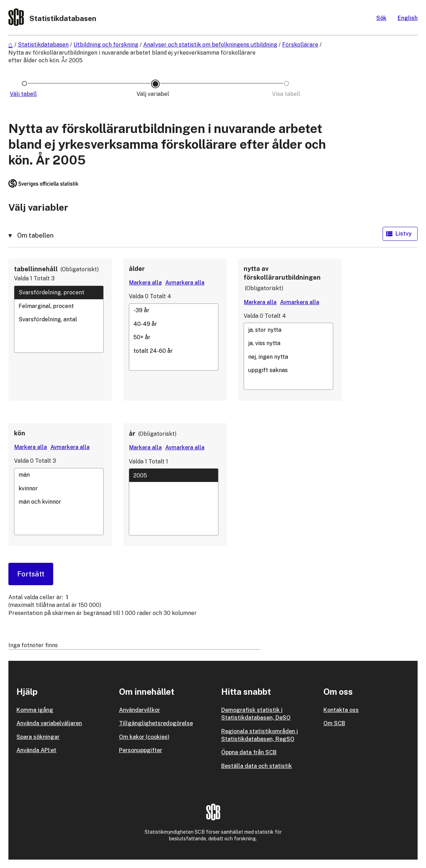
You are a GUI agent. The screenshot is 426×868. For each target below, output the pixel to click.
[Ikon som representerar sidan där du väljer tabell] (24, 94)
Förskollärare (300, 45)
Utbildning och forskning (106, 45)
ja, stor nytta (288, 330)
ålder (137, 269)
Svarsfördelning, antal (59, 319)
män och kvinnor (59, 502)
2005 (174, 475)
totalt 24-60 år (174, 351)
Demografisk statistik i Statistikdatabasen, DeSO (256, 714)
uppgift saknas (288, 370)
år (132, 433)
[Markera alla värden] (145, 283)
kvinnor (59, 488)
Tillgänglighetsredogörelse (156, 723)
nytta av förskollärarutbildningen (282, 273)
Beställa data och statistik (257, 766)
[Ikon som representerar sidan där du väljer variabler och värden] (155, 94)
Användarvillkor (139, 710)
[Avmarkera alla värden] (185, 283)
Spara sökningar (38, 737)
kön (20, 433)
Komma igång (35, 710)
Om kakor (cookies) (144, 737)
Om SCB (334, 723)
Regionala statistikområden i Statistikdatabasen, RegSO (260, 735)
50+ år (174, 337)
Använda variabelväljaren (49, 723)
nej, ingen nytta (288, 357)
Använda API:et (36, 750)
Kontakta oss (341, 710)
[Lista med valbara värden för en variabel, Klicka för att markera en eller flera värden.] (59, 319)
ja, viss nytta (288, 343)
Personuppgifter (141, 750)
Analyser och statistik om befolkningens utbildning (210, 45)
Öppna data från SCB (249, 752)
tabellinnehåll (36, 269)
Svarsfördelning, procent (59, 293)
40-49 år (174, 324)
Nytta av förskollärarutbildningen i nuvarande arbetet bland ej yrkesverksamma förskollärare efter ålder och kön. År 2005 (132, 57)
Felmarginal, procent (59, 306)
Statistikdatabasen (43, 45)
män (59, 475)
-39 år (174, 310)
